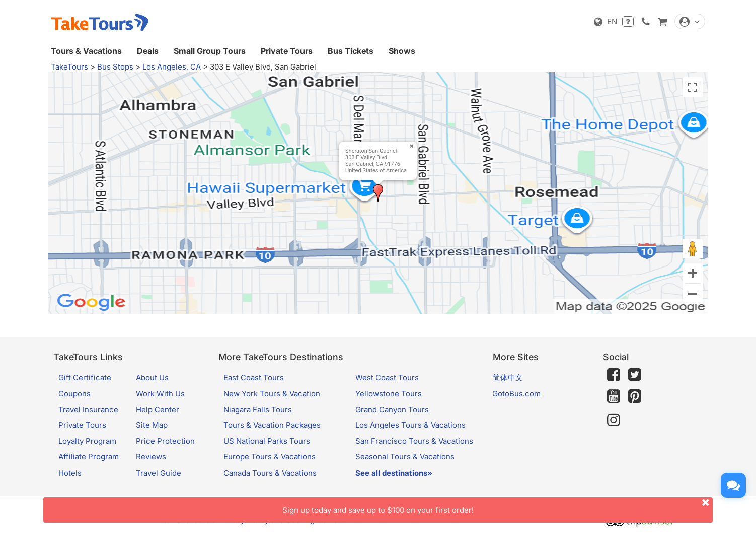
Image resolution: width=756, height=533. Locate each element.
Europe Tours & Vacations (270, 457)
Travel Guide (159, 473)
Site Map (152, 425)
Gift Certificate (85, 378)
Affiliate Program (89, 457)
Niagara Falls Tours (258, 409)
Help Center (158, 409)
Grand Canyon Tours (392, 409)
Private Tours (287, 51)
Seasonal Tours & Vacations (405, 457)
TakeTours (69, 67)
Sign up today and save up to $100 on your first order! (498, 506)
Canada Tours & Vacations (270, 473)
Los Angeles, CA (172, 67)
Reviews (151, 457)
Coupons (74, 394)
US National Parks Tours (267, 441)
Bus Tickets (351, 51)
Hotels (70, 473)
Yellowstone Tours (389, 394)
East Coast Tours (254, 378)
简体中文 (508, 378)
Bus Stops (115, 67)
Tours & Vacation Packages (272, 425)
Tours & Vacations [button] (86, 51)
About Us (152, 378)
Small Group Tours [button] (210, 51)
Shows (402, 51)
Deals (148, 51)
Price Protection (165, 441)
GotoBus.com (516, 394)
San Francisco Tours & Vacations (414, 441)
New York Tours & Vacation (272, 394)
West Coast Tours (387, 378)
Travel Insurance (88, 409)
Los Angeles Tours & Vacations (410, 425)
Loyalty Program (87, 441)
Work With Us (160, 394)
